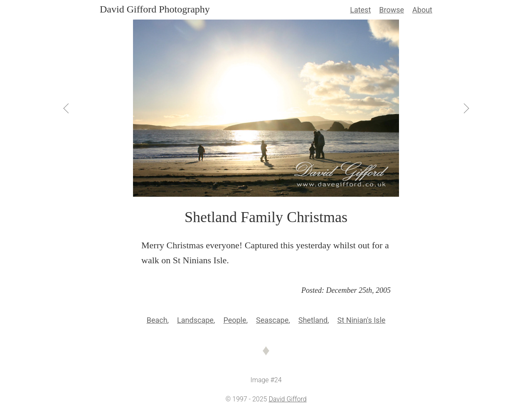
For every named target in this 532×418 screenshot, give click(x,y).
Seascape (272, 320)
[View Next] (465, 108)
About (422, 10)
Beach (157, 320)
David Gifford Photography (155, 9)
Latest (360, 10)
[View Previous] (66, 108)
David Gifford (287, 399)
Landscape (195, 320)
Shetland (313, 320)
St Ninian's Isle (362, 320)
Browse (392, 10)
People (235, 320)
